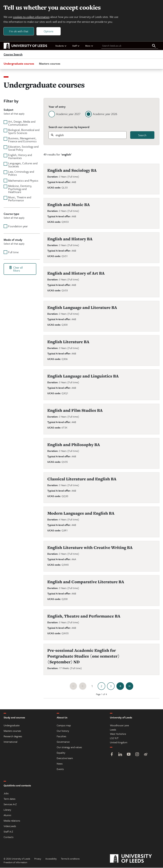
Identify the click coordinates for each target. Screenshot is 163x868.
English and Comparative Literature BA (86, 582)
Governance (63, 742)
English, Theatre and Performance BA (84, 616)
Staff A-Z (8, 832)
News (60, 764)
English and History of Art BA (76, 273)
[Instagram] (137, 755)
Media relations (12, 821)
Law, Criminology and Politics (21, 173)
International (11, 742)
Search (142, 135)
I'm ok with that (19, 31)
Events (60, 769)
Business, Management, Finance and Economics (22, 140)
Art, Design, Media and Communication (22, 123)
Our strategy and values (69, 747)
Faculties (61, 737)
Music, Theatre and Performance (20, 199)
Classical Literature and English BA (82, 479)
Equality (61, 753)
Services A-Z (10, 805)
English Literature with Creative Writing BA (90, 548)
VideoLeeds (10, 826)
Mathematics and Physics (23, 181)
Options (49, 31)
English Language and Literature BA (82, 308)
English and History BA (70, 239)
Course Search (13, 55)
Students (61, 46)
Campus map (64, 726)
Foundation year (18, 227)
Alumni (7, 815)
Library (7, 810)
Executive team (65, 758)
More (89, 46)
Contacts (9, 837)
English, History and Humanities (20, 157)
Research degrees (13, 737)
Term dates (10, 799)
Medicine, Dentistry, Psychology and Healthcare (20, 189)
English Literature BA (68, 342)
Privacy (38, 859)
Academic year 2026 (105, 114)
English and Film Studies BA (75, 411)
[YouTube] (129, 755)
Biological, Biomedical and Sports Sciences (24, 132)
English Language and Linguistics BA (83, 376)
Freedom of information (15, 863)
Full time (13, 252)
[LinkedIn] (120, 755)
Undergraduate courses (19, 64)
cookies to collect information (31, 17)
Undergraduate (12, 726)
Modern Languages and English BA (81, 514)
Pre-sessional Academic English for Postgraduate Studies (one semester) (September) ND (83, 656)
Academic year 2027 (68, 114)
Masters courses (50, 64)
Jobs (6, 794)
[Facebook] (112, 755)
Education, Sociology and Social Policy (23, 148)
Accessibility (51, 859)
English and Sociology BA (72, 171)
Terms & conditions (70, 859)
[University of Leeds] (135, 859)
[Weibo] (146, 755)
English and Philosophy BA (74, 445)
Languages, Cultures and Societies (23, 165)
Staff (76, 46)
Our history (63, 731)
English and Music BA (69, 205)
